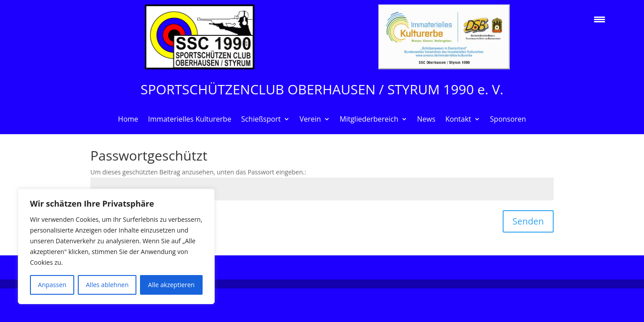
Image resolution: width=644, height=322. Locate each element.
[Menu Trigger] (600, 19)
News (426, 120)
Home (128, 120)
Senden (528, 221)
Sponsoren (508, 120)
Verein (310, 120)
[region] (116, 246)
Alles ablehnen (107, 285)
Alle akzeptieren (171, 285)
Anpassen (52, 285)
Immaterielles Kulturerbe (190, 120)
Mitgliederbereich (369, 120)
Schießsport (261, 120)
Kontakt (458, 120)
